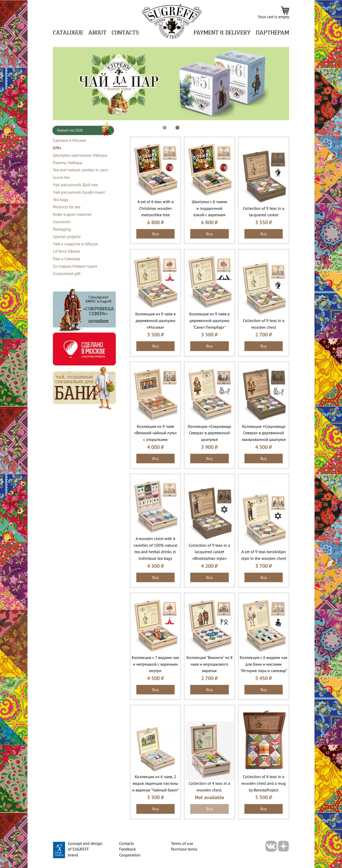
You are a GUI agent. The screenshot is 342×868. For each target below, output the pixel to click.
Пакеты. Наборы (68, 163)
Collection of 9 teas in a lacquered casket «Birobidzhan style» (209, 552)
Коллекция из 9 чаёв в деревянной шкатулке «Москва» (155, 320)
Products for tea (67, 207)
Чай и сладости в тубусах (75, 244)
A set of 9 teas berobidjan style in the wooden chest (264, 555)
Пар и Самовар (66, 259)
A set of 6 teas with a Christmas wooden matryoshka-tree (155, 208)
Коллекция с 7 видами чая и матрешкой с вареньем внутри (155, 664)
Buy (155, 234)
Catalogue (68, 33)
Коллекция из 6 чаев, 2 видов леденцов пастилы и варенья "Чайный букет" (155, 783)
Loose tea (61, 177)
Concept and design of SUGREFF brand (85, 849)
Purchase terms (184, 849)
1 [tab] (162, 125)
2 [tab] (175, 125)
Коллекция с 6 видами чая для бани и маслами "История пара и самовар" (264, 664)
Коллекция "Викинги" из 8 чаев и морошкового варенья (210, 664)
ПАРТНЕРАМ (272, 33)
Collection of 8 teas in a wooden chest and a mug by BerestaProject (264, 783)
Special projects (67, 237)
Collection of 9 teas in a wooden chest (264, 324)
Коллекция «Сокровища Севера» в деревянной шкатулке (210, 433)
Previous (49, 84)
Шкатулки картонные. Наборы (80, 155)
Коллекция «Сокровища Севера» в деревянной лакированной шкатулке (264, 433)
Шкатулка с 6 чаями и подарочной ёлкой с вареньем (210, 208)
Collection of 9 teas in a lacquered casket (264, 212)
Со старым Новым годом (75, 266)
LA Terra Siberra (66, 251)
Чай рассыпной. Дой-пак (75, 185)
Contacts (125, 33)
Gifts (57, 148)
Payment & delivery (222, 33)
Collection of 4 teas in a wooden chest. (209, 787)
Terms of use (182, 843)
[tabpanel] (171, 84)
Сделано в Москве (69, 140)
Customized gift (67, 273)
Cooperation (130, 855)
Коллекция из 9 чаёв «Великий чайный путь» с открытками (155, 433)
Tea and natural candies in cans (80, 170)
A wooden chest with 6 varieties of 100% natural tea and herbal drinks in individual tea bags (155, 548)
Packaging (62, 229)
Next (293, 84)
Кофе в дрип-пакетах (72, 214)
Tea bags (61, 200)
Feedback (127, 849)
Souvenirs (62, 222)
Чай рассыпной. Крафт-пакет (79, 192)
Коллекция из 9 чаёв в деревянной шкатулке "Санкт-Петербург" (209, 320)
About (97, 33)
